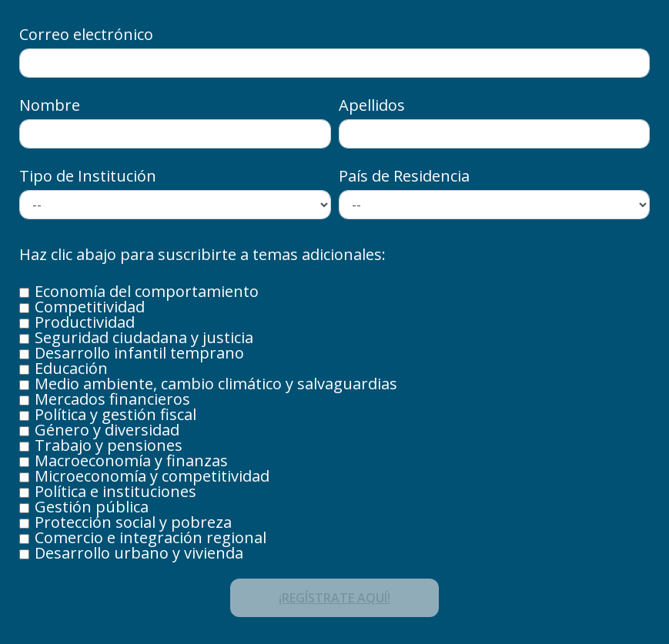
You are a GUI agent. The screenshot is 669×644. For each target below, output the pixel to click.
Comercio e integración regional (151, 538)
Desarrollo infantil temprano (139, 353)
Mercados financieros (112, 399)
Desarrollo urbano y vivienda (139, 553)
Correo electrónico (86, 35)
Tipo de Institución (88, 176)
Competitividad (90, 307)
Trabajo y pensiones (109, 445)
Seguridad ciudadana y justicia (144, 338)
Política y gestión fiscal (115, 415)
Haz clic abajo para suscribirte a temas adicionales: (202, 256)
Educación (71, 369)
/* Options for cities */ (495, 205)
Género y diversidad (107, 430)
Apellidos (372, 105)
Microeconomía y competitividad (152, 476)
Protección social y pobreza (133, 522)
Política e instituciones (115, 492)
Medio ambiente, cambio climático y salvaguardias (216, 384)
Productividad (85, 322)
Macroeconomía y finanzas (131, 461)
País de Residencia (404, 176)
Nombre (50, 105)
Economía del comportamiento (147, 292)
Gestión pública (92, 507)
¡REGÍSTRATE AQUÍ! (334, 598)
